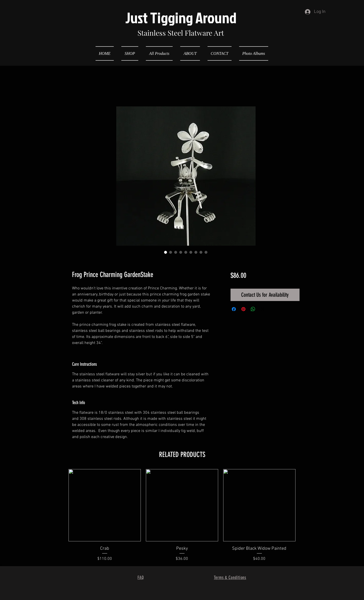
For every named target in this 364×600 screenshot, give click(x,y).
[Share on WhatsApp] (253, 309)
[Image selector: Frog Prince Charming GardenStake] (166, 252)
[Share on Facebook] (234, 309)
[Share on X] (263, 309)
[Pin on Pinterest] (243, 309)
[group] (182, 515)
